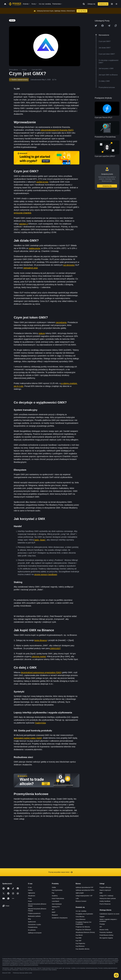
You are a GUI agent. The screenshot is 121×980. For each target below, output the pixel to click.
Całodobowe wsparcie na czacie (109, 914)
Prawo (30, 901)
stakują (42, 333)
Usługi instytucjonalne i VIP (84, 896)
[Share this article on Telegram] (109, 26)
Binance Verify (104, 930)
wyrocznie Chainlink (22, 213)
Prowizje (102, 924)
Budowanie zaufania (34, 916)
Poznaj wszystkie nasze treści (60, 872)
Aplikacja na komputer (35, 933)
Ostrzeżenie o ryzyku (34, 924)
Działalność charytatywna (60, 918)
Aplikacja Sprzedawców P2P (84, 887)
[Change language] (112, 4)
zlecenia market (39, 656)
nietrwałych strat (30, 268)
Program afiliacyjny (105, 887)
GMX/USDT (55, 648)
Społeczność (32, 922)
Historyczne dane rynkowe (108, 898)
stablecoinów (34, 248)
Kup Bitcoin (79, 935)
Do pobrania (32, 930)
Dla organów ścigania (106, 938)
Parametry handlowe (106, 932)
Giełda (54, 887)
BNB (101, 893)
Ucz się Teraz (82, 11)
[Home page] (15, 4)
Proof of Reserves (105, 904)
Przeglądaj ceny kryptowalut (84, 914)
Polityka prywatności (34, 913)
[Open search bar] (83, 4)
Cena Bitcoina (80, 917)
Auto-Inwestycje (57, 904)
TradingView (40, 723)
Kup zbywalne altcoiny (83, 949)
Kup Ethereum (80, 946)
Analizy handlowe (105, 901)
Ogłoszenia (31, 893)
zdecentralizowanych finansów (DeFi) (57, 130)
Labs (77, 898)
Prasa (30, 898)
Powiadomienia (33, 927)
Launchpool (55, 901)
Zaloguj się (91, 4)
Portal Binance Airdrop (106, 935)
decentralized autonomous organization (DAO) (41, 672)
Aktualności (32, 896)
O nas (30, 887)
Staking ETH (56, 907)
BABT (54, 912)
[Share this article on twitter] (96, 26)
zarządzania (61, 322)
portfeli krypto (42, 182)
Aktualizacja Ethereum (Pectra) (85, 932)
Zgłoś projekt (80, 893)
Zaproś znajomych (105, 890)
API (101, 927)
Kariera (30, 890)
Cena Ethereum (81, 919)
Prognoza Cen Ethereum (83, 930)
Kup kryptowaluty (57, 890)
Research (55, 915)
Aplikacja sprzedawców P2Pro (85, 890)
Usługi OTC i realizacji (106, 896)
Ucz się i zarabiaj (81, 911)
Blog (29, 919)
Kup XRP (79, 941)
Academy (55, 896)
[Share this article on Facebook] (103, 26)
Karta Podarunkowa (58, 898)
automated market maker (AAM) (28, 738)
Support (102, 917)
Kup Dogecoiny (80, 943)
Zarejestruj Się (107, 186)
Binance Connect (81, 901)
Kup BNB (79, 938)
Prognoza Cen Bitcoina (83, 927)
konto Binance (41, 640)
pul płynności (69, 265)
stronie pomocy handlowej (46, 574)
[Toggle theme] (116, 4)
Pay (53, 893)
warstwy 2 (23, 224)
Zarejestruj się (103, 4)
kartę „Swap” (40, 540)
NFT (53, 909)
